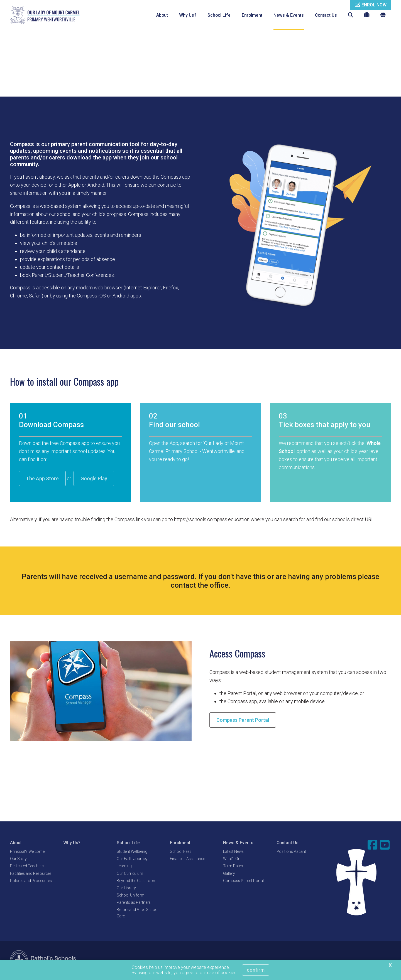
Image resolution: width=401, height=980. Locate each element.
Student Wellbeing (132, 852)
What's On (232, 859)
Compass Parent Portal (243, 720)
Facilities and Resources (31, 874)
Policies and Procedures (31, 881)
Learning (124, 866)
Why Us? (188, 15)
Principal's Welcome (27, 852)
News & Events (289, 15)
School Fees (181, 852)
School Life (219, 15)
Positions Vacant (291, 852)
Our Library (126, 888)
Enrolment (252, 15)
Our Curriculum (130, 874)
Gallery (229, 874)
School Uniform (131, 895)
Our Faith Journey (132, 859)
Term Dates (233, 866)
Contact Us (326, 15)
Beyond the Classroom (137, 881)
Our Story (18, 859)
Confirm (256, 970)
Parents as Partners (134, 903)
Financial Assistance (187, 859)
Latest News (233, 852)
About (162, 15)
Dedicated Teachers (27, 866)
